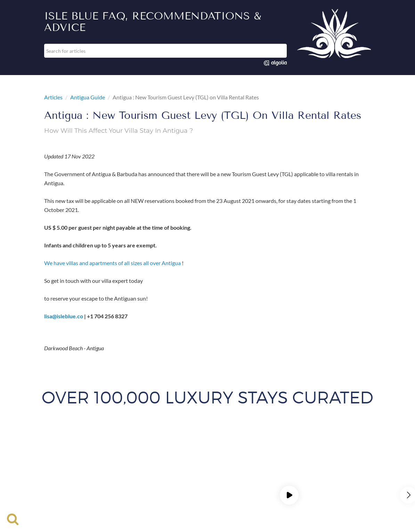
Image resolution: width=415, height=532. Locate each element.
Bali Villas (156, 463)
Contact (260, 453)
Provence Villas (101, 480)
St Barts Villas (239, 480)
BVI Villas (295, 463)
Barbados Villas (194, 463)
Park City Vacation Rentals (45, 480)
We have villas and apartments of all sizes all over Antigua (112, 263)
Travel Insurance (158, 453)
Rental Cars (199, 453)
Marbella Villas (323, 471)
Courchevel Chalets (135, 471)
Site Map (231, 453)
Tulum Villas (322, 480)
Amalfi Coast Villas (74, 463)
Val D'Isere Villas (181, 488)
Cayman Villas (88, 471)
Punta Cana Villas (147, 480)
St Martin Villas (281, 480)
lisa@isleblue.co (64, 316)
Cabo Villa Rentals (336, 463)
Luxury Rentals (64, 453)
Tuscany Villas (137, 488)
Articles (53, 97)
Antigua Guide (88, 97)
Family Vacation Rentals (192, 471)
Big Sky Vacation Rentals (248, 463)
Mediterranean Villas (232, 488)
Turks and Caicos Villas (370, 480)
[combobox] (165, 51)
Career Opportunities (344, 453)
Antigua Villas (120, 463)
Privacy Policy (281, 488)
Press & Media (295, 453)
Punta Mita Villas (195, 480)
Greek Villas (242, 471)
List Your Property (111, 453)
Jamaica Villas (280, 471)
